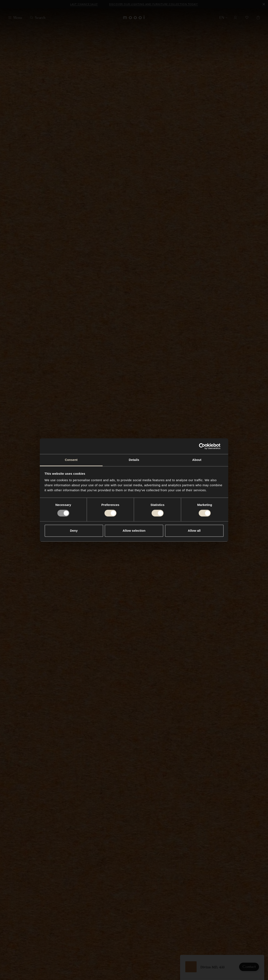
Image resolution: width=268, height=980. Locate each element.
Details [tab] (134, 460)
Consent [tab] (71, 460)
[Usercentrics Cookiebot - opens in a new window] (205, 446)
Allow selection (134, 531)
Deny (74, 531)
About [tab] (197, 460)
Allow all (194, 531)
